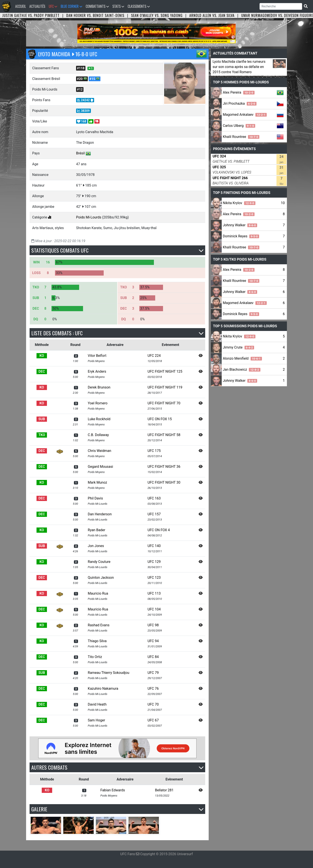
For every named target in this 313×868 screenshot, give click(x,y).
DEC (42, 371)
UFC (53, 6)
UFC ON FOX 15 (160, 419)
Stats (118, 6)
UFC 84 (153, 657)
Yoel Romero (98, 403)
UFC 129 (154, 562)
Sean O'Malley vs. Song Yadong (157, 15)
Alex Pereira (239, 92)
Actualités (37, 6)
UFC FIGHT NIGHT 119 (165, 387)
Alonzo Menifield (242, 358)
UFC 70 (153, 704)
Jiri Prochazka (240, 103)
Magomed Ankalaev (245, 115)
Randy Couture (99, 562)
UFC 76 (153, 689)
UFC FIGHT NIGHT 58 (164, 435)
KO (42, 356)
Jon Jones (96, 546)
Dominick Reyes (241, 236)
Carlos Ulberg (239, 126)
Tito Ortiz (95, 657)
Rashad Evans (99, 625)
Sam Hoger (97, 720)
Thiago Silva (97, 641)
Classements (139, 6)
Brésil (80, 153)
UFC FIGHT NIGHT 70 (164, 403)
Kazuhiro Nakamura (103, 689)
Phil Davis (95, 498)
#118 (81, 68)
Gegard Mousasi (100, 467)
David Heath (97, 704)
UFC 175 (154, 451)
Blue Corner (71, 6)
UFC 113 (154, 593)
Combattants (97, 6)
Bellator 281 (164, 790)
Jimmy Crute (238, 347)
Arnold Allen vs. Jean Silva (212, 15)
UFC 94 (153, 641)
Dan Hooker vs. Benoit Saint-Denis (95, 15)
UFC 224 (154, 356)
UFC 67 (153, 720)
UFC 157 (154, 514)
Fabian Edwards (113, 790)
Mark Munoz (97, 482)
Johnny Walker (240, 225)
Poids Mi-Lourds (89, 217)
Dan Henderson (100, 514)
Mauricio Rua (98, 593)
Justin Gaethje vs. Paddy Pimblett (31, 15)
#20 (82, 79)
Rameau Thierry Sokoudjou (109, 673)
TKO (42, 435)
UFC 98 (153, 625)
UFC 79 (153, 673)
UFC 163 (154, 498)
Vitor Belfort (97, 356)
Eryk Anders (97, 371)
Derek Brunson (99, 387)
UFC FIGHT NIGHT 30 (164, 482)
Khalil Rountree (241, 137)
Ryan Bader (97, 530)
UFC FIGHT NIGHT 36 (164, 467)
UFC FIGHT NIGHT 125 (165, 371)
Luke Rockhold (99, 419)
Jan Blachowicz (242, 370)
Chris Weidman (100, 451)
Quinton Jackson (101, 578)
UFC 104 (154, 609)
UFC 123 (154, 578)
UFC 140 (154, 546)
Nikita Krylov (239, 203)
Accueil (21, 6)
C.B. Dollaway (98, 435)
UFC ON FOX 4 (159, 530)
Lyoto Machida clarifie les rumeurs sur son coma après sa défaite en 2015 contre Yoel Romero (239, 67)
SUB (42, 419)
